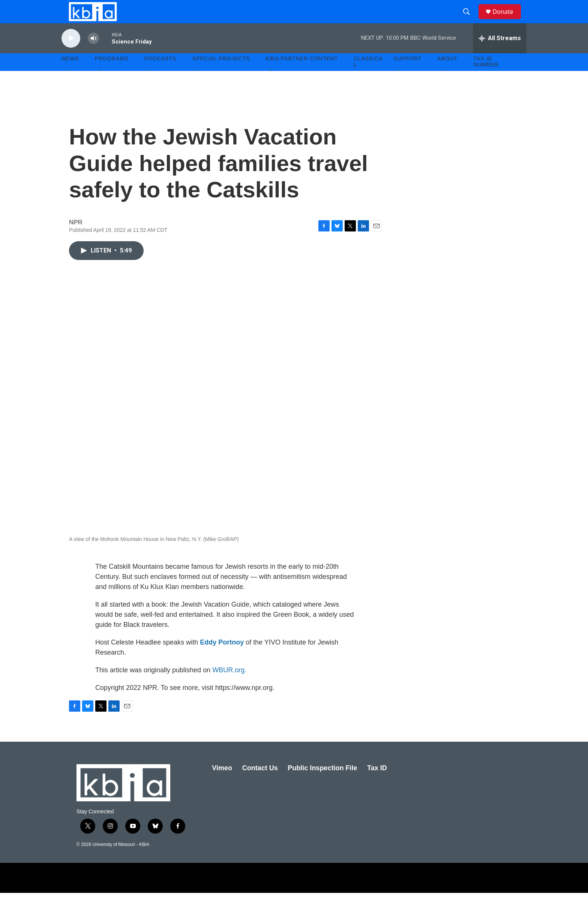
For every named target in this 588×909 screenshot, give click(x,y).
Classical (368, 78)
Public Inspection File (322, 784)
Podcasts (160, 75)
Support (407, 75)
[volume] (93, 55)
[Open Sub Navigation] (67, 87)
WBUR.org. (229, 686)
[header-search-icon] (470, 20)
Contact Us (260, 784)
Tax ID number (486, 78)
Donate (507, 20)
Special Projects (221, 75)
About (448, 75)
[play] (71, 55)
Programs (112, 75)
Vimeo (222, 784)
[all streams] (500, 54)
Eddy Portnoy (222, 658)
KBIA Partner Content (302, 75)
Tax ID (377, 784)
